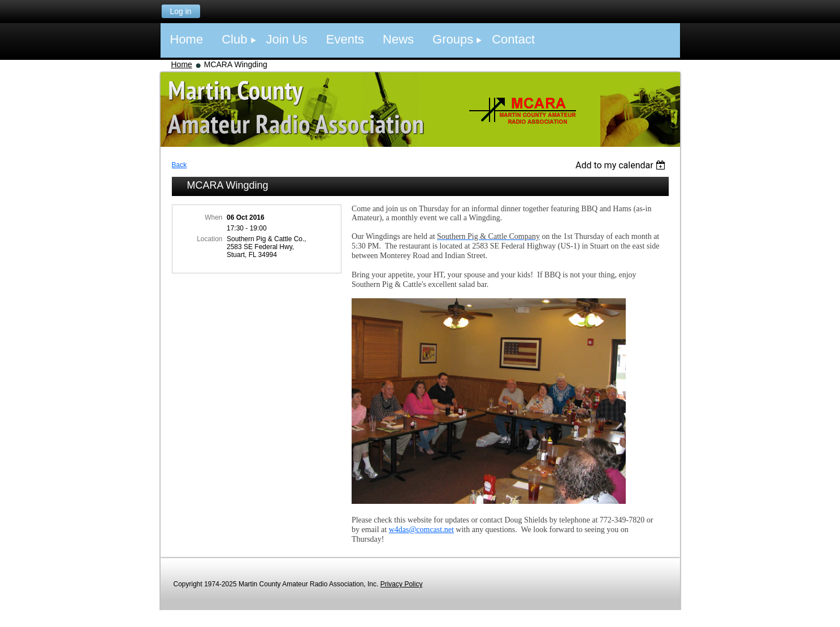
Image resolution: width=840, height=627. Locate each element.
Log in (180, 11)
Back (179, 165)
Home (182, 64)
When (213, 217)
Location (209, 239)
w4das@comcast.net (421, 530)
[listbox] (622, 165)
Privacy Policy (402, 584)
